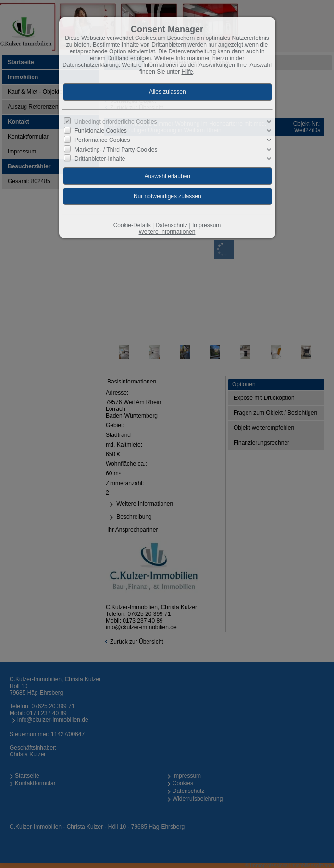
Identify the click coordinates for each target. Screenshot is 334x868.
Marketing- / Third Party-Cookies (116, 149)
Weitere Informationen (167, 232)
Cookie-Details (132, 225)
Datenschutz (171, 225)
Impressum (206, 225)
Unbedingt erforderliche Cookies (116, 122)
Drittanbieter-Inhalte (100, 159)
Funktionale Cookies (101, 131)
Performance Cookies (102, 140)
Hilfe (187, 72)
